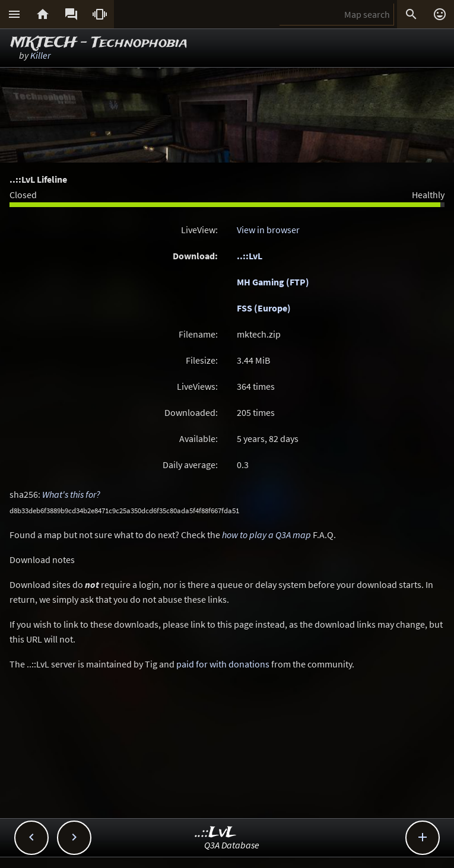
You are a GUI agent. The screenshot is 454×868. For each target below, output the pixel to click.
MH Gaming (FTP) (273, 282)
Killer (40, 55)
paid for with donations (223, 664)
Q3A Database (232, 845)
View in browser (268, 230)
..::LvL (250, 256)
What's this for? (71, 494)
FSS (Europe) (264, 308)
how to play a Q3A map (266, 535)
